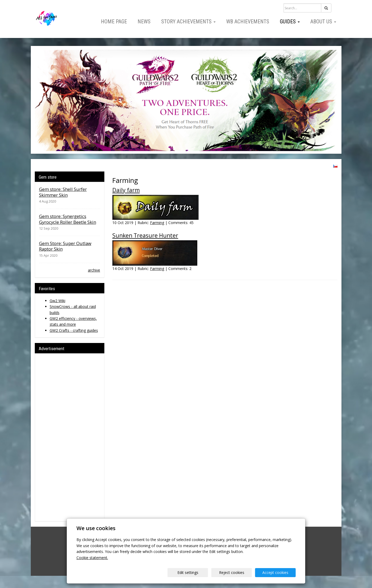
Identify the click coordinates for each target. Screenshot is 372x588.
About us (323, 22)
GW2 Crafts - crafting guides (74, 330)
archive (94, 270)
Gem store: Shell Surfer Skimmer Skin (63, 192)
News (144, 22)
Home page (114, 22)
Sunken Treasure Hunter (145, 235)
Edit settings (188, 572)
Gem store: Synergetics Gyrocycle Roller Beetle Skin (68, 219)
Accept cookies (275, 572)
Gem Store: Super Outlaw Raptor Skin (65, 246)
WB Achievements (248, 22)
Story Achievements (188, 22)
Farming (157, 223)
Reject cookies (232, 572)
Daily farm (126, 190)
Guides (290, 22)
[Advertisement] (70, 437)
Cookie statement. (92, 558)
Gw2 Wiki (57, 301)
